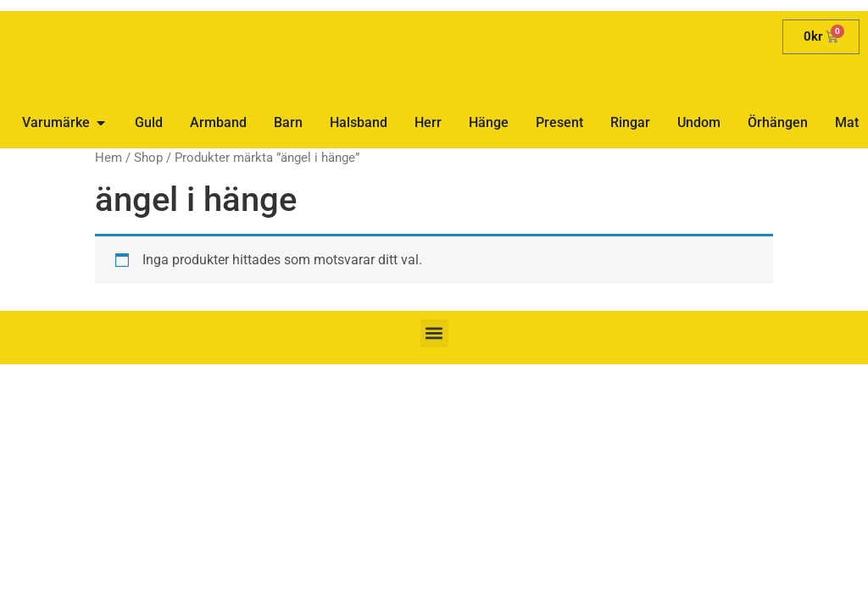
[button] (434, 333)
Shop (148, 158)
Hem (108, 158)
